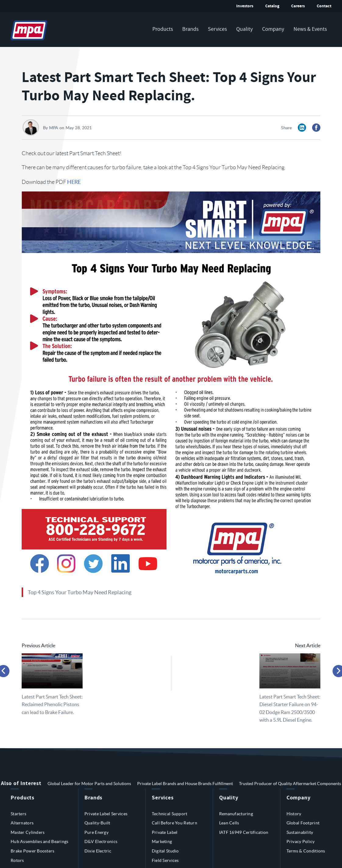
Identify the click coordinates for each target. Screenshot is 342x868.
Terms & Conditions (306, 851)
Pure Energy (96, 832)
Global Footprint (303, 823)
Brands (190, 29)
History (294, 814)
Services (217, 29)
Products (163, 29)
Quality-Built (97, 823)
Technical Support (170, 814)
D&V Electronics (101, 841)
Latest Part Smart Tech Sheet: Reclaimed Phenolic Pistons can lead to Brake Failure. (52, 704)
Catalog (272, 6)
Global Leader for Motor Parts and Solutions (89, 784)
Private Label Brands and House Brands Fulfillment (185, 784)
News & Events (310, 29)
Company (273, 29)
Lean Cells (229, 823)
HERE (74, 182)
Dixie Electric (98, 851)
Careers (298, 6)
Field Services (165, 860)
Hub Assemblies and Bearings (40, 841)
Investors (245, 6)
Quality (244, 29)
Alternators (22, 823)
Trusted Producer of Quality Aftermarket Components (290, 784)
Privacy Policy (301, 841)
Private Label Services (106, 814)
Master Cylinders (28, 832)
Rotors (17, 860)
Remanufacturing (236, 814)
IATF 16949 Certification (244, 832)
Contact (324, 6)
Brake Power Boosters (33, 851)
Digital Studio (165, 851)
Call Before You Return (175, 823)
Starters (18, 814)
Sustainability (300, 832)
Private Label (165, 832)
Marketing (162, 841)
